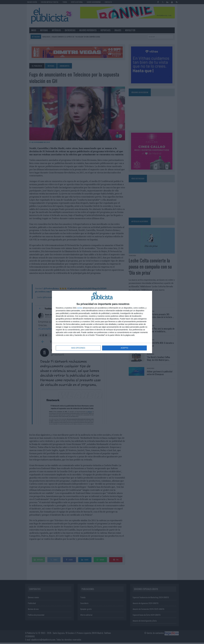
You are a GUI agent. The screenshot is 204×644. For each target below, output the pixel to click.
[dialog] (102, 322)
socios (80, 308)
